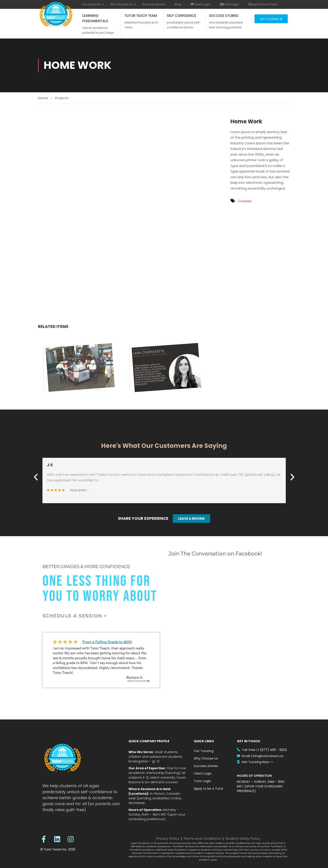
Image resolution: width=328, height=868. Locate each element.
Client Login (200, 4)
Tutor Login (229, 4)
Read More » (79, 490)
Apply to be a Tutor (263, 4)
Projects (62, 98)
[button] (36, 477)
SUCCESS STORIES (224, 16)
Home (43, 98)
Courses (245, 201)
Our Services (91, 4)
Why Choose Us (121, 4)
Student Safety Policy (243, 838)
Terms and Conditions (202, 838)
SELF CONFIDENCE (181, 16)
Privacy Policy (168, 838)
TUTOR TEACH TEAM (141, 16)
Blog (178, 4)
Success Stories (154, 4)
